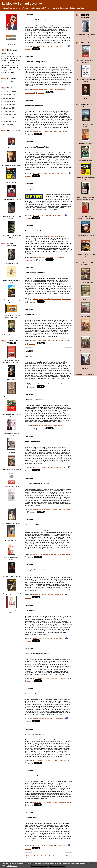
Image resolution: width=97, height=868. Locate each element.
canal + (48, 384)
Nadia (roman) (11, 380)
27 (68, 855)
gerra (43, 846)
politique (35, 90)
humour (41, 90)
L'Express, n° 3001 (32, 525)
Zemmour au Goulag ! (33, 694)
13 (39, 855)
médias (43, 46)
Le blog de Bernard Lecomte (22, 4)
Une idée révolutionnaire (35, 105)
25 (64, 855)
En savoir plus (12, 866)
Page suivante (29, 857)
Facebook (40, 93)
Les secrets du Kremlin (86, 143)
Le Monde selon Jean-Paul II (86, 161)
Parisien (27, 238)
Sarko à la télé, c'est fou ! (35, 273)
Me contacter (11, 44)
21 (56, 855)
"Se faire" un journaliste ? (35, 734)
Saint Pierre (86, 334)
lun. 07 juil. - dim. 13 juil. (9, 91)
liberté (45, 760)
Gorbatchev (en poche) (11, 263)
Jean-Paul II (86, 368)
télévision (47, 90)
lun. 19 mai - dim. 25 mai (9, 115)
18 (49, 855)
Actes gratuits (30, 189)
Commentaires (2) (63, 173)
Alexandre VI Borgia (86, 351)
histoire (45, 554)
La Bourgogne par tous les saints (11, 594)
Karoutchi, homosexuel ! (35, 400)
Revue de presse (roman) (11, 397)
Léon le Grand (86, 317)
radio (45, 173)
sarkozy (41, 131)
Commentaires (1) (62, 46)
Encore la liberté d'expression (37, 654)
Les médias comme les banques (38, 483)
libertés (46, 678)
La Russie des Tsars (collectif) (11, 335)
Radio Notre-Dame (52, 237)
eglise (38, 46)
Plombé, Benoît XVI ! (33, 314)
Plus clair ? (29, 356)
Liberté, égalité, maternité (35, 570)
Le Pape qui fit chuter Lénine (11, 523)
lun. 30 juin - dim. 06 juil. (9, 95)
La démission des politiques (36, 62)
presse (40, 215)
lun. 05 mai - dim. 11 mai (9, 121)
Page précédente (30, 855)
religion (44, 341)
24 (62, 855)
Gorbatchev (11, 148)
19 (51, 855)
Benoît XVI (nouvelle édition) (11, 577)
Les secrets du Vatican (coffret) (11, 165)
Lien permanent (51, 46)
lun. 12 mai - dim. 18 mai (9, 118)
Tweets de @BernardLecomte (85, 374)
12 (37, 855)
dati (49, 509)
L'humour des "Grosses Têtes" (37, 147)
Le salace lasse (31, 818)
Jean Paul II (11, 452)
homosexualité (48, 426)
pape (34, 46)
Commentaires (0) (64, 554)
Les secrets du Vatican (11, 540)
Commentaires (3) (30, 429)
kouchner (45, 257)
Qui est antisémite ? (33, 231)
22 (58, 855)
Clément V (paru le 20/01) (86, 282)
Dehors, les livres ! (32, 441)
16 (45, 855)
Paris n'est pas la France (11, 487)
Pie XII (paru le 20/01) (86, 300)
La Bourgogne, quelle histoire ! (11, 470)
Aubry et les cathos (32, 776)
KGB (86, 99)
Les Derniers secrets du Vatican (11, 199)
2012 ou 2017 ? (31, 610)
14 (41, 855)
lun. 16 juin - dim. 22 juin (9, 101)
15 (43, 855)
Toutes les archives (7, 125)
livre (39, 468)
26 (66, 855)
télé (45, 299)
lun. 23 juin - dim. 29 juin (9, 98)
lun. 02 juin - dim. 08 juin (9, 108)
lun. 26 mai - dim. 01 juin (9, 111)
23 (60, 855)
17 (47, 855)
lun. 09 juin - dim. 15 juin (9, 105)
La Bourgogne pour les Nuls (11, 182)
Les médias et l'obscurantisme (37, 20)
